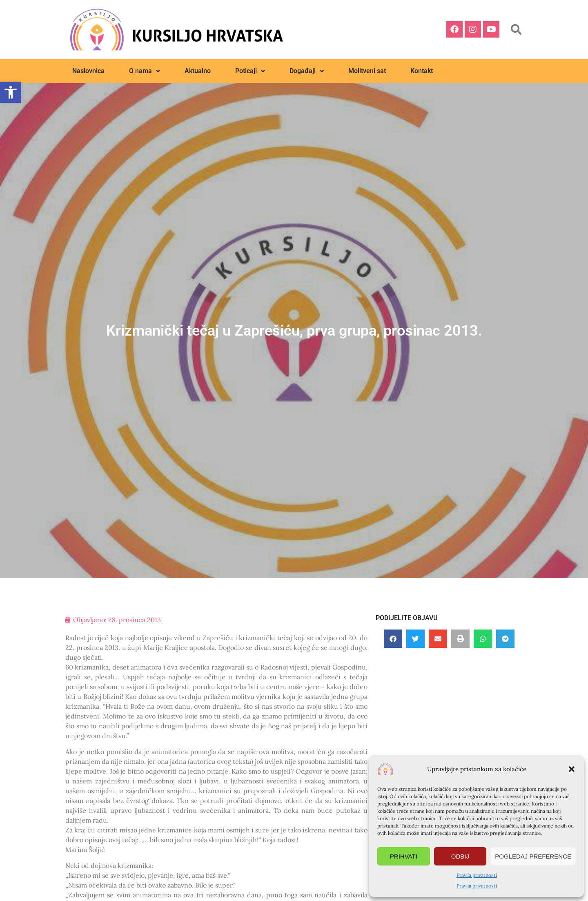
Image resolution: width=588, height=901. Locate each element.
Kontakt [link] (422, 71)
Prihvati (404, 856)
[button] (572, 769)
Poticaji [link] (250, 71)
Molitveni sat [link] (367, 71)
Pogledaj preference (533, 856)
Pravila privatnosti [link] (477, 875)
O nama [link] (145, 71)
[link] (11, 92)
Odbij (460, 856)
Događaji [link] (307, 71)
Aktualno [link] (198, 71)
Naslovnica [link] (88, 71)
